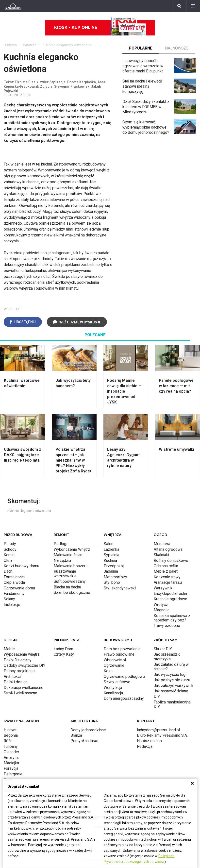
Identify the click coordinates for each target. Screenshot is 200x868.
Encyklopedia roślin (170, 593)
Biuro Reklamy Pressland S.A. (162, 735)
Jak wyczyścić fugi (170, 675)
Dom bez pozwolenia (122, 649)
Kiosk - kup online (100, 28)
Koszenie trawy (167, 577)
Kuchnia (110, 560)
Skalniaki (161, 555)
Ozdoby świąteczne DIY (25, 665)
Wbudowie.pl (115, 660)
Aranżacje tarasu (168, 582)
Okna (8, 560)
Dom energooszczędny (124, 698)
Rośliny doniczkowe (171, 560)
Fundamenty (14, 593)
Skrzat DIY (163, 649)
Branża (76, 735)
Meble (9, 649)
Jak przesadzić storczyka (167, 657)
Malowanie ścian (68, 555)
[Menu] (193, 6)
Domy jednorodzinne (88, 730)
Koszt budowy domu (21, 566)
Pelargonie (13, 774)
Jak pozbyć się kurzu (172, 680)
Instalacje (12, 605)
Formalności (14, 577)
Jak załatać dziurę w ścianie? (171, 667)
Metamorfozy (115, 577)
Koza (108, 671)
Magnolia (162, 610)
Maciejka (11, 763)
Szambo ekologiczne (72, 593)
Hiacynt (10, 730)
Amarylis (11, 758)
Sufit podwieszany (70, 581)
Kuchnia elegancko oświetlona (67, 45)
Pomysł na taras (84, 741)
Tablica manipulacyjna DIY (172, 704)
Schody (10, 549)
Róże (8, 741)
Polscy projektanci (20, 671)
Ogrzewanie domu (19, 588)
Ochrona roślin (166, 566)
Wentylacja (113, 688)
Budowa (10, 45)
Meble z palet (166, 571)
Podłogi (60, 544)
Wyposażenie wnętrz (22, 654)
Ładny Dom (63, 649)
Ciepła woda (14, 582)
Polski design (16, 682)
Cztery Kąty (64, 654)
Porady (10, 544)
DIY (157, 696)
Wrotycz (161, 605)
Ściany (9, 599)
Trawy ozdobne (167, 626)
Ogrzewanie (114, 665)
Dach (8, 571)
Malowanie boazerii (71, 566)
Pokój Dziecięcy (18, 660)
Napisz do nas (149, 741)
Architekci (12, 676)
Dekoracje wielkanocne (24, 688)
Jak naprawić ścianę (171, 691)
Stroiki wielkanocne (20, 693)
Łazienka (111, 549)
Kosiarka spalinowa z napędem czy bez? (172, 618)
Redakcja (145, 746)
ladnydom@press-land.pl (158, 730)
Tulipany (11, 746)
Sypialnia (111, 555)
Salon (108, 544)
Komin (9, 555)
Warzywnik (163, 588)
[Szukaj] (179, 6)
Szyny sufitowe (117, 682)
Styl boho (112, 582)
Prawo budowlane (119, 654)
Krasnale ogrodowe (170, 599)
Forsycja (11, 768)
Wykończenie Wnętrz (72, 549)
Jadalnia (111, 571)
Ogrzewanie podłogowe (124, 676)
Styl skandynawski (120, 588)
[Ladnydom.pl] (13, 6)
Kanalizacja (113, 693)
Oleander (11, 752)
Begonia (11, 735)
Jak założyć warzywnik (174, 686)
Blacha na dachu (67, 587)
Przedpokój (114, 566)
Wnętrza (30, 45)
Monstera (162, 544)
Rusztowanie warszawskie (65, 574)
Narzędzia (62, 560)
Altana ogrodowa (168, 549)
